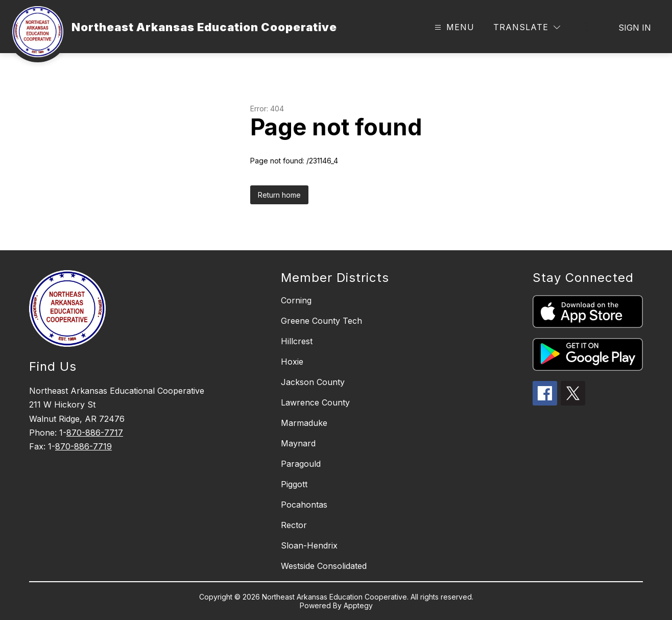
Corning (296, 300)
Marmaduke (304, 423)
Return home (279, 195)
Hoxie (292, 362)
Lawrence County (315, 402)
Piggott (294, 484)
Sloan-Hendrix (309, 545)
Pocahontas (304, 505)
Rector (294, 525)
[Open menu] (453, 27)
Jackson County (313, 382)
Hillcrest (297, 341)
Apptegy (358, 605)
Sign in (635, 28)
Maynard (298, 443)
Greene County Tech (321, 321)
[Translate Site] (527, 27)
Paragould (301, 464)
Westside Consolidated (324, 566)
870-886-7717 (95, 433)
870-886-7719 (83, 446)
